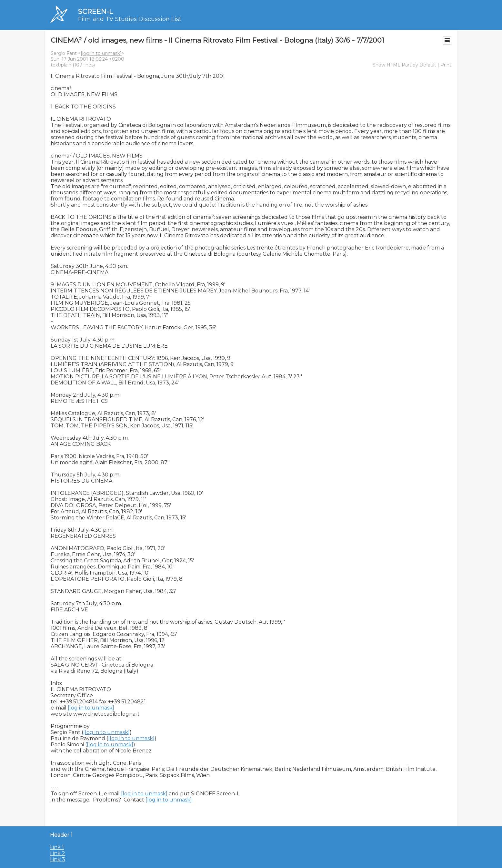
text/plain (61, 65)
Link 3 (58, 859)
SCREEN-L (95, 11)
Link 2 (58, 853)
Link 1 (57, 847)
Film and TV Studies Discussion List (130, 19)
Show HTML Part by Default (404, 65)
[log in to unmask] (101, 53)
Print (446, 65)
